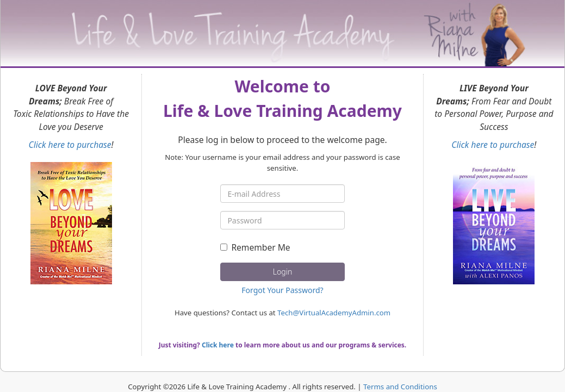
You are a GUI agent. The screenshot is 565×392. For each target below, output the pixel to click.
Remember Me (255, 247)
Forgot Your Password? (282, 290)
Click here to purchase (70, 145)
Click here (218, 345)
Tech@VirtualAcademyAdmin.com (334, 313)
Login (282, 272)
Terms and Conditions (400, 387)
